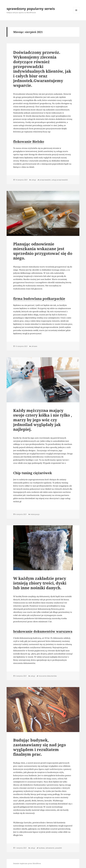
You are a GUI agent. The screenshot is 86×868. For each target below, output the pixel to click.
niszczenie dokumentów (48, 676)
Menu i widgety (76, 13)
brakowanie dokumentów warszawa (43, 631)
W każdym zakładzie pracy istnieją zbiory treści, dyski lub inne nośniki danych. (40, 583)
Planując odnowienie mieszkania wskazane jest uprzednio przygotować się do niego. (43, 251)
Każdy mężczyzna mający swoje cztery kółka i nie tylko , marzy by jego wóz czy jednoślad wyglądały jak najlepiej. (43, 420)
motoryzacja (35, 514)
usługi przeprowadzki (60, 180)
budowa (42, 848)
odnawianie (50, 848)
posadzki (59, 848)
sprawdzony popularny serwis (31, 9)
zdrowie (34, 346)
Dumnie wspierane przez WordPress (27, 863)
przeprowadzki (45, 180)
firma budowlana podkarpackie (39, 299)
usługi (34, 180)
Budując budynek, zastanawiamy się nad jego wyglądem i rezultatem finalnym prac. (40, 747)
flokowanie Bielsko (29, 142)
